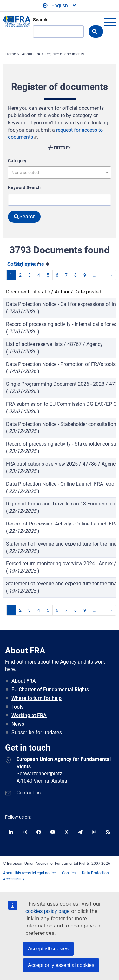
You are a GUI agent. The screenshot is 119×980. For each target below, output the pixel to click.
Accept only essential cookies (61, 965)
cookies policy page (48, 911)
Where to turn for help (36, 698)
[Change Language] (60, 6)
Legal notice (45, 873)
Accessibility (14, 879)
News (18, 724)
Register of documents (65, 54)
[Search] (58, 32)
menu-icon (110, 22)
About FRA (31, 54)
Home (11, 54)
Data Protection (95, 873)
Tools (17, 707)
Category (17, 161)
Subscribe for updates (37, 733)
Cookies (69, 873)
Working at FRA (29, 715)
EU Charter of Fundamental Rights (50, 690)
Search (40, 20)
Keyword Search (24, 187)
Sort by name (29, 264)
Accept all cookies (48, 949)
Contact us (29, 793)
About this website (19, 873)
